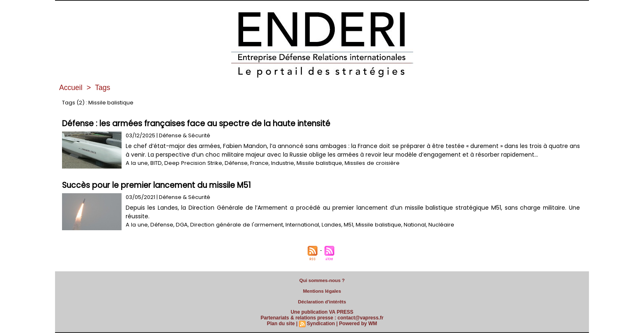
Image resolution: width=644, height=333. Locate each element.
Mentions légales (322, 291)
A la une (136, 163)
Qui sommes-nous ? (322, 280)
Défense (233, 163)
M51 (345, 225)
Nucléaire (437, 225)
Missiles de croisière (368, 163)
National (411, 225)
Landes (328, 225)
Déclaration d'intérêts (322, 302)
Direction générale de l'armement (234, 225)
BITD (155, 163)
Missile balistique (316, 163)
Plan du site (281, 324)
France (256, 163)
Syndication (321, 324)
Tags (103, 88)
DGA (180, 225)
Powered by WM (358, 324)
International (299, 225)
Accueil (71, 88)
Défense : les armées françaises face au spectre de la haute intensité (196, 124)
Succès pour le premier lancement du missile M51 (157, 185)
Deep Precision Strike (191, 163)
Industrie (280, 163)
